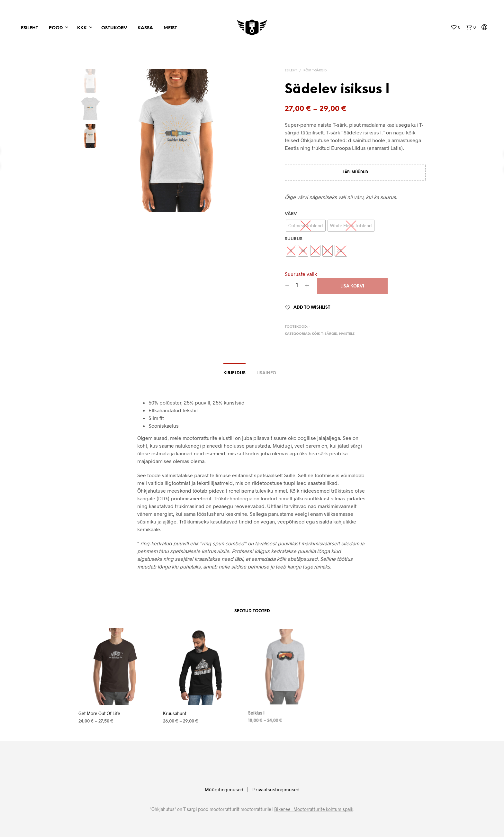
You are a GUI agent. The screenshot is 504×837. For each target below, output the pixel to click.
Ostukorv (114, 28)
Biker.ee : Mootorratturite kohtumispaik (314, 809)
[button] (455, 27)
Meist (170, 28)
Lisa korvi (352, 286)
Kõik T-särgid (315, 71)
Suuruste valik (301, 274)
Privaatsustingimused (276, 789)
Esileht (30, 28)
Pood (56, 28)
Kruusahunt (176, 711)
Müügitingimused (224, 789)
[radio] (306, 226)
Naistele (347, 334)
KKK (82, 28)
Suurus (294, 239)
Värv (291, 214)
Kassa (145, 28)
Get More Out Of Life (99, 713)
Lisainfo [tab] (266, 373)
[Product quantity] (297, 286)
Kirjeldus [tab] (234, 373)
